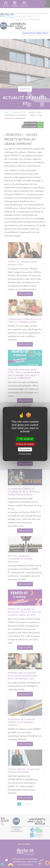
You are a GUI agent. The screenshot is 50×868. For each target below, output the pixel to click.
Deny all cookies (25, 444)
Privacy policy (25, 454)
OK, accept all (25, 439)
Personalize (25, 449)
